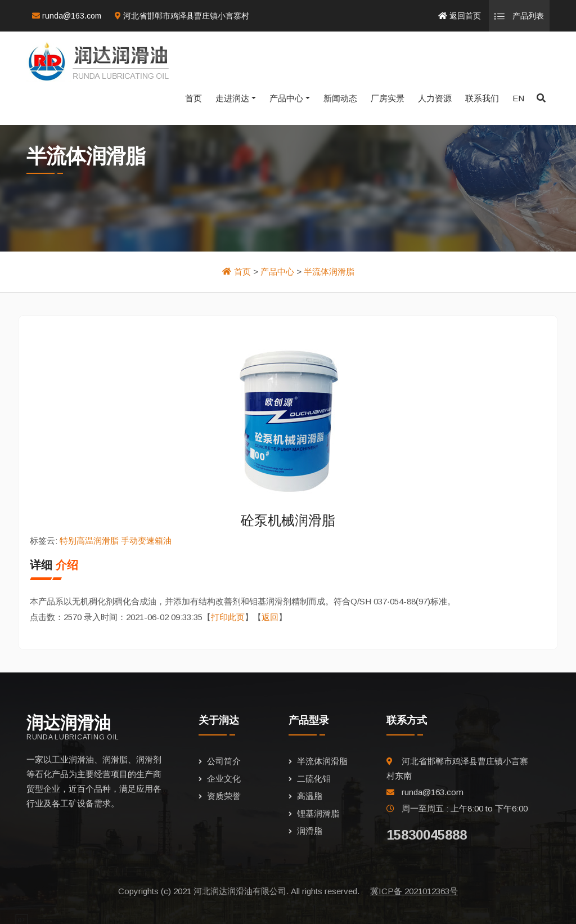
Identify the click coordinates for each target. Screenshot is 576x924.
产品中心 (286, 98)
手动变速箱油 (146, 541)
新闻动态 (340, 98)
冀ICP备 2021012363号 (414, 891)
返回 (270, 617)
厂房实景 (388, 98)
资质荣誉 (224, 796)
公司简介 (224, 761)
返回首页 (460, 16)
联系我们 (482, 98)
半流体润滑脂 (329, 272)
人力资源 (435, 98)
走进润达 (232, 98)
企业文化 (224, 779)
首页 (193, 98)
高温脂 (310, 796)
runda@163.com (67, 16)
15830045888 (427, 835)
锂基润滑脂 (318, 813)
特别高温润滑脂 (89, 541)
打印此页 (228, 617)
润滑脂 (310, 831)
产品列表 (519, 16)
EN (518, 98)
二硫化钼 (314, 779)
